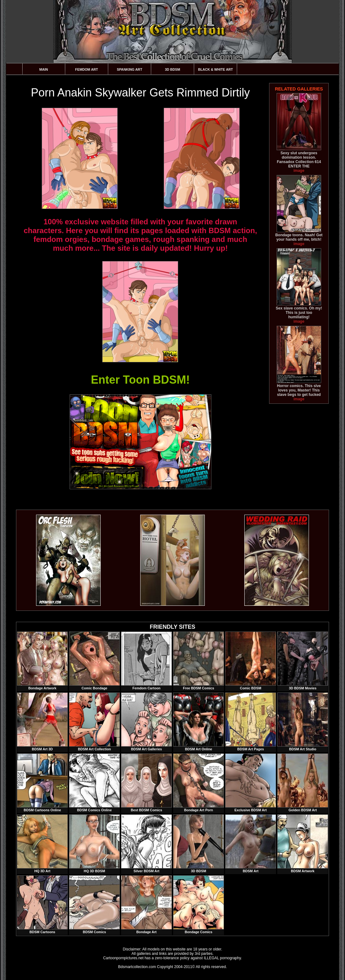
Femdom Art (87, 69)
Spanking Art (130, 69)
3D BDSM (173, 69)
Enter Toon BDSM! (140, 380)
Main (44, 69)
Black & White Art (215, 69)
